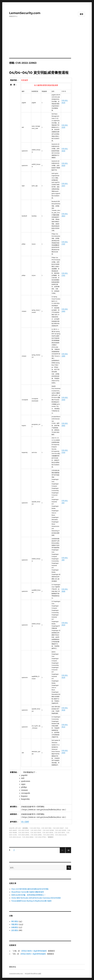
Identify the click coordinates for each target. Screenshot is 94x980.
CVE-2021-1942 (35, 828)
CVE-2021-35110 (60, 833)
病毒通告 (15, 927)
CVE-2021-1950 (46, 828)
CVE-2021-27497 (24, 830)
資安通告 (25, 828)
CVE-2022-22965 (36, 835)
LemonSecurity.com (25, 13)
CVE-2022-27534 (40, 837)
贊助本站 (13, 967)
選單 (82, 14)
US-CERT (25, 822)
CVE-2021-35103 (24, 833)
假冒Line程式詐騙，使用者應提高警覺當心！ (29, 895)
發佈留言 (51, 837)
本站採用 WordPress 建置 (33, 974)
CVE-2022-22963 (24, 835)
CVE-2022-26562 (28, 837)
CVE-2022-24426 (61, 835)
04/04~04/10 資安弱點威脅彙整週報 (39, 73)
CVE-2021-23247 (58, 828)
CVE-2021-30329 (61, 830)
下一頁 (68, 853)
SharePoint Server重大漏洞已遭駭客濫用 (28, 892)
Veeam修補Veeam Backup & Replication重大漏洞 (31, 901)
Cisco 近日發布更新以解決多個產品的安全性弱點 (30, 889)
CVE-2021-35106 (48, 833)
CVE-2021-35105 (36, 833)
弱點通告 (15, 924)
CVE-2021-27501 (36, 830)
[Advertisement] (47, 42)
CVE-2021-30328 (48, 830)
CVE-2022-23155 (48, 835)
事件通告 (15, 921)
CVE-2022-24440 (15, 837)
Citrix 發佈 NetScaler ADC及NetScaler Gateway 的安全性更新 (36, 898)
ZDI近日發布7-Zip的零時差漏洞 (34, 951)
